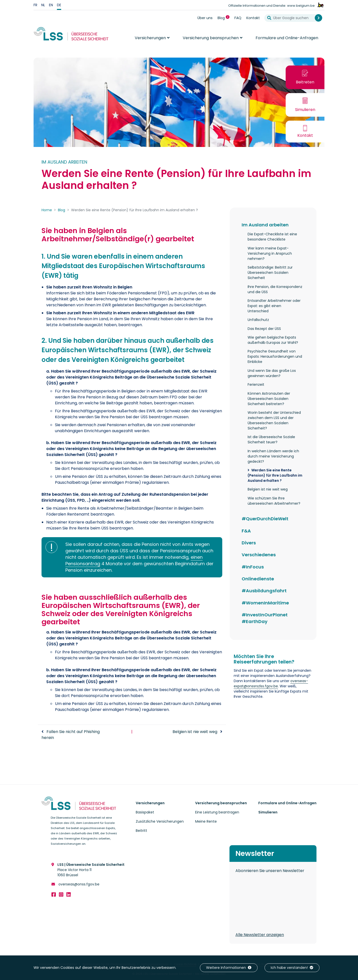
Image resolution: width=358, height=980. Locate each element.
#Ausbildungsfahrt (264, 591)
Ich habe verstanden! (292, 968)
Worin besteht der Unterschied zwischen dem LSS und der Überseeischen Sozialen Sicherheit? (274, 420)
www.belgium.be (301, 6)
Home (47, 210)
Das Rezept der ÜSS (264, 329)
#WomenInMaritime (265, 603)
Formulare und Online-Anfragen (287, 38)
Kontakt (253, 18)
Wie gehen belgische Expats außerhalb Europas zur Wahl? (273, 340)
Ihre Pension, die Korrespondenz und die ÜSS (275, 289)
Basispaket (145, 812)
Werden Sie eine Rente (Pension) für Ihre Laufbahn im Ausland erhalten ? (275, 475)
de (59, 5)
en (51, 5)
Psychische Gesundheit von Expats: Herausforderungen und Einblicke (275, 356)
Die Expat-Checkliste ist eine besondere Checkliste (272, 237)
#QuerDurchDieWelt (265, 519)
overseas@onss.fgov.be (78, 884)
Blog (225, 18)
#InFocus (253, 567)
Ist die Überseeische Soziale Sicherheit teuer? (271, 439)
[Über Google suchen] (291, 18)
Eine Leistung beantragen (217, 812)
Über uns (205, 18)
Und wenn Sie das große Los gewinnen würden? (272, 373)
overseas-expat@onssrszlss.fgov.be (271, 683)
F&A (246, 531)
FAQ (238, 18)
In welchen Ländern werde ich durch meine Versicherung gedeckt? (273, 456)
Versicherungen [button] (150, 38)
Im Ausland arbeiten (265, 225)
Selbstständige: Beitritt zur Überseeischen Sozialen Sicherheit (270, 273)
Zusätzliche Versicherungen (160, 821)
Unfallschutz (258, 320)
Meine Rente (206, 821)
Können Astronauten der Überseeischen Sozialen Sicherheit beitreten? (269, 399)
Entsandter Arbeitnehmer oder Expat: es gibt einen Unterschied (274, 306)
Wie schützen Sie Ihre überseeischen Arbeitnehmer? (274, 501)
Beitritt (141, 831)
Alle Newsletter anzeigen (260, 935)
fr (35, 5)
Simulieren (268, 812)
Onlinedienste (258, 579)
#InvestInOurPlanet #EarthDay (265, 618)
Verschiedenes (259, 555)
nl (43, 5)
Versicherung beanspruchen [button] (211, 38)
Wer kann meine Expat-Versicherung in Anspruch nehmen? (270, 253)
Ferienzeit (256, 385)
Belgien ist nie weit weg (195, 732)
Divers (249, 543)
